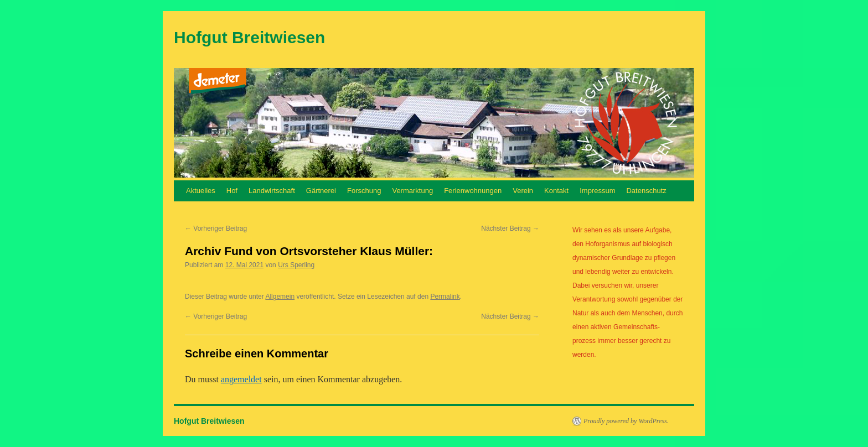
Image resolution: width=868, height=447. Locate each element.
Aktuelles (201, 191)
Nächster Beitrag (510, 228)
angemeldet (241, 379)
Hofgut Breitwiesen (249, 37)
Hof (232, 191)
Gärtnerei (321, 191)
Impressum (597, 191)
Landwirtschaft (272, 191)
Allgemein (280, 297)
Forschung (364, 191)
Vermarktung (412, 191)
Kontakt (556, 191)
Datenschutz (646, 191)
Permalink (445, 297)
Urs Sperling (296, 265)
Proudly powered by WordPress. (626, 421)
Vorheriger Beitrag (216, 228)
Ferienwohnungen (473, 191)
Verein (523, 191)
